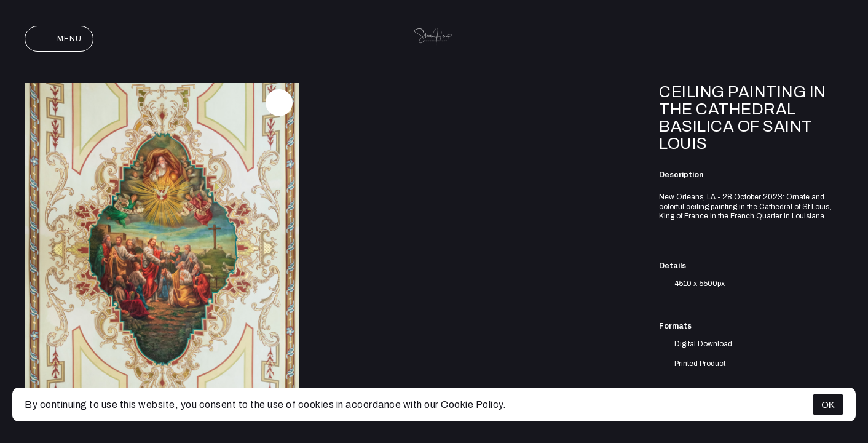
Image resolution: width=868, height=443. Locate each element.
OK (828, 405)
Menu (59, 39)
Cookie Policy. (473, 405)
